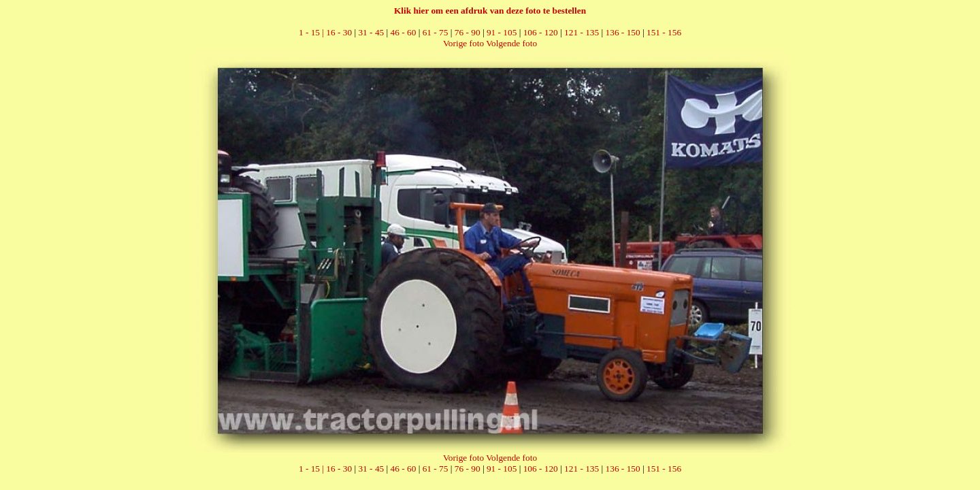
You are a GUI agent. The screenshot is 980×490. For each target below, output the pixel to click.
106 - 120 (541, 32)
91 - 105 (502, 32)
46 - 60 (404, 32)
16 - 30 (339, 32)
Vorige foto (463, 43)
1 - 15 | (312, 32)
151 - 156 (664, 32)
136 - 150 (623, 32)
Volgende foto (511, 43)
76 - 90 (468, 32)
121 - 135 (582, 32)
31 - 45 (371, 32)
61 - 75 (436, 32)
